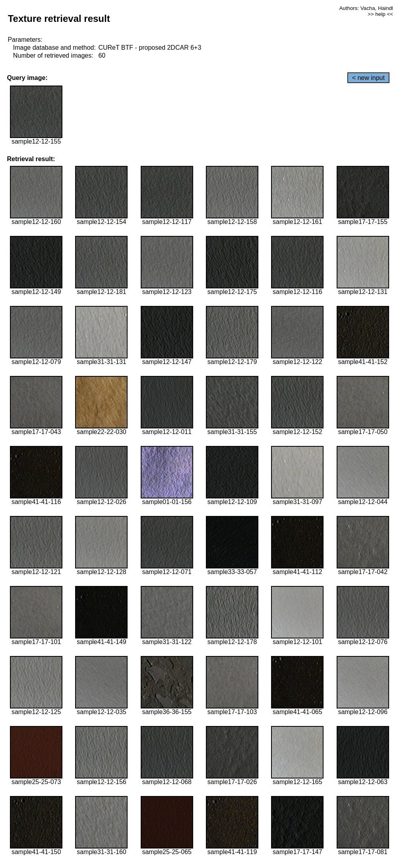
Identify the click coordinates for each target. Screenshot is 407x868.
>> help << (380, 14)
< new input (368, 78)
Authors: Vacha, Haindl (366, 8)
